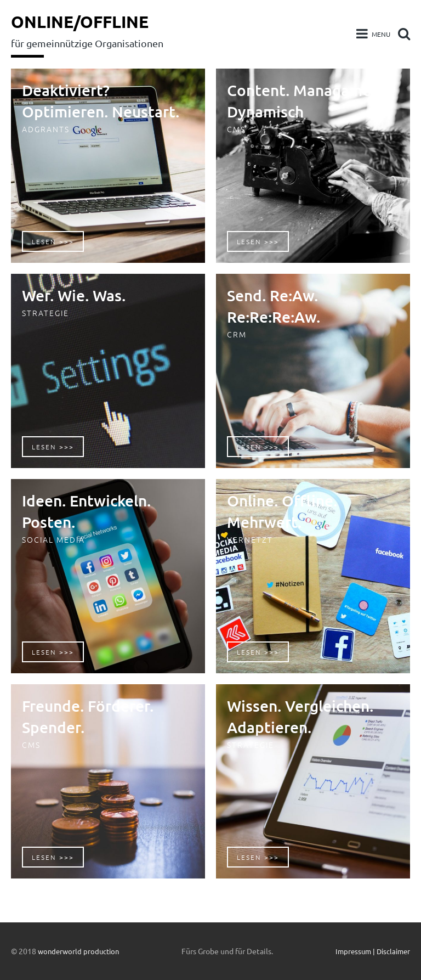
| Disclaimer (390, 951)
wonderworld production (81, 951)
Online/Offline (84, 21)
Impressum (349, 951)
